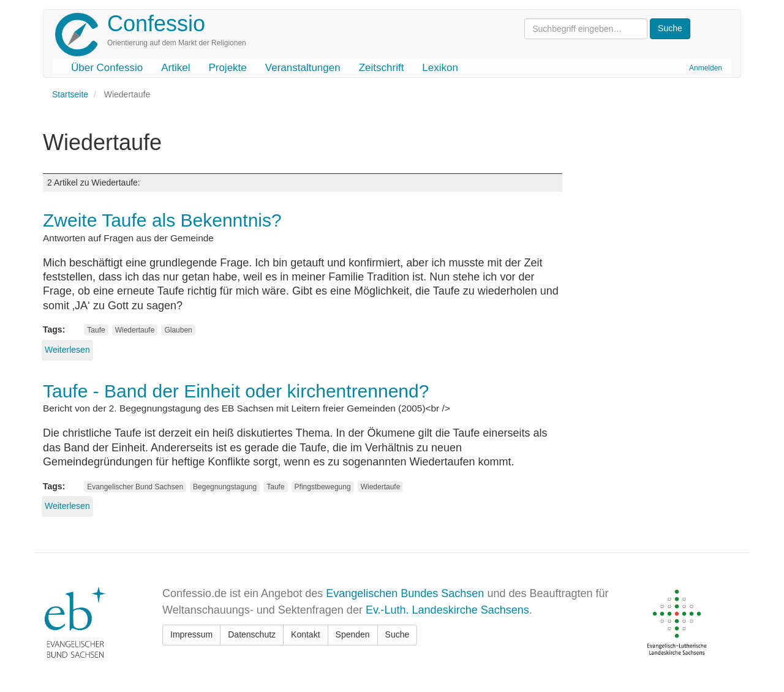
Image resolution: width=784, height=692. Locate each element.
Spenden (353, 634)
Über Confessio (107, 68)
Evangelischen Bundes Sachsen (405, 593)
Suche (398, 634)
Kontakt (305, 634)
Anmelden (706, 68)
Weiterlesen (67, 350)
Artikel (175, 68)
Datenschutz (252, 634)
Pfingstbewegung (323, 487)
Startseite (70, 94)
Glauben (178, 330)
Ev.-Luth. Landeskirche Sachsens (447, 610)
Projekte (227, 68)
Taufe (96, 330)
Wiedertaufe (135, 330)
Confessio (156, 24)
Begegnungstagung (225, 487)
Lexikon (440, 68)
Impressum (191, 634)
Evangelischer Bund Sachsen (135, 487)
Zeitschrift (382, 68)
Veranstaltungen (303, 68)
